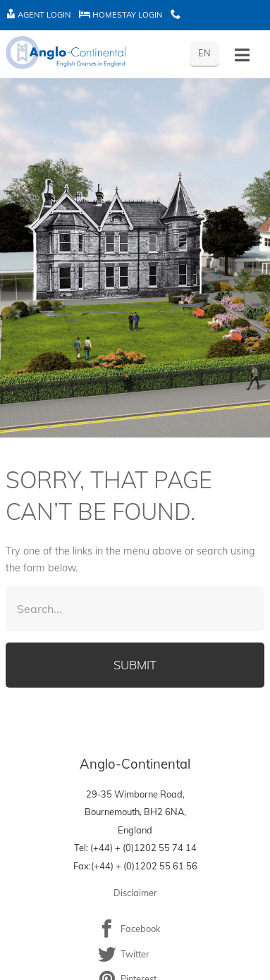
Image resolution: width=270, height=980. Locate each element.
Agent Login (38, 15)
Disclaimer (135, 893)
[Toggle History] (242, 55)
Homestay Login (121, 15)
